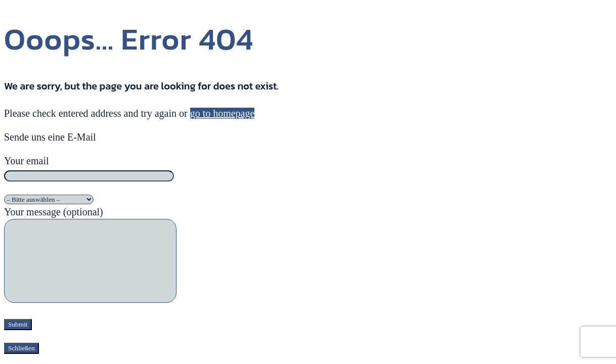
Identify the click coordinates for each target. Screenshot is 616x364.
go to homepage (223, 113)
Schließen (21, 348)
